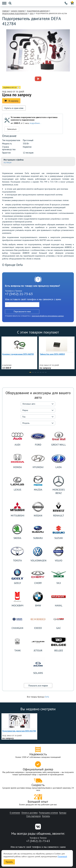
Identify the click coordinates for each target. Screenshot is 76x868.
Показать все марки (38, 686)
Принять (9, 862)
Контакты (46, 816)
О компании (15, 813)
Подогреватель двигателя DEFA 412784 (19, 731)
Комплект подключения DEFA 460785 (18, 354)
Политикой (62, 856)
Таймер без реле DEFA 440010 (52, 354)
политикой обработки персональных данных (48, 316)
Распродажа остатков (48, 813)
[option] (26, 79)
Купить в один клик (14, 108)
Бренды (63, 813)
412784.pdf (7, 163)
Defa (47, 697)
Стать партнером (33, 816)
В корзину (11, 101)
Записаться (12, 129)
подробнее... (35, 123)
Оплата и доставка (29, 813)
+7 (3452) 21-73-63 (19, 294)
